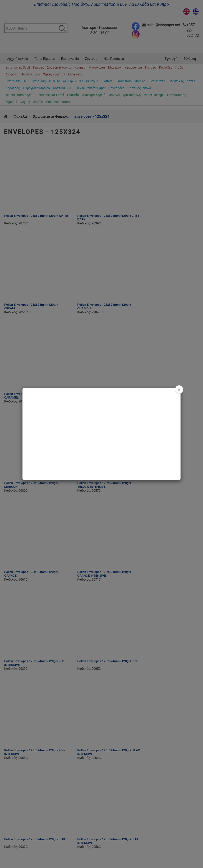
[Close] (179, 390)
